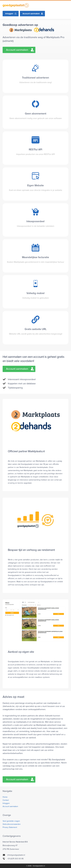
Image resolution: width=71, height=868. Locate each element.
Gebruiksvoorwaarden (12, 824)
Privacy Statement (10, 827)
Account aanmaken (31, 14)
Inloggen (9, 14)
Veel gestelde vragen (11, 821)
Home (5, 797)
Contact (6, 800)
